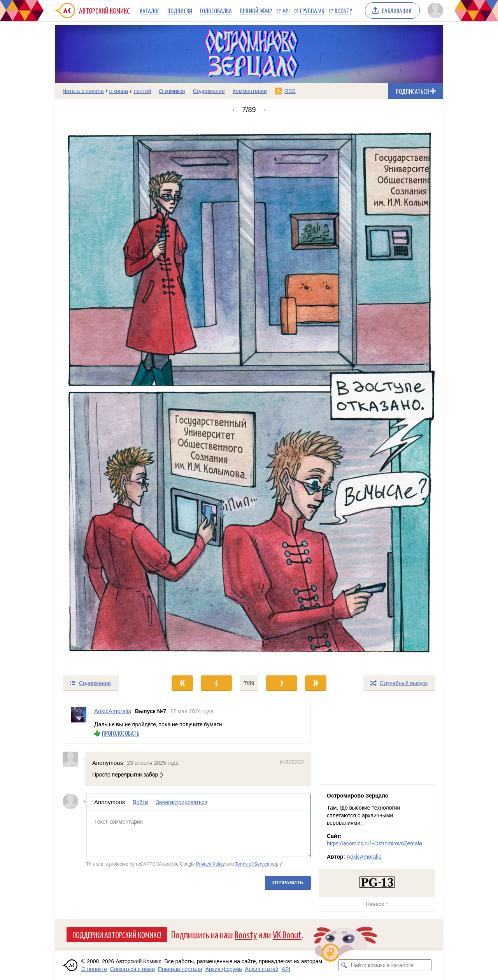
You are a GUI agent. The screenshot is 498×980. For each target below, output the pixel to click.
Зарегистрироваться (181, 802)
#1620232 (292, 762)
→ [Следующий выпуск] (263, 110)
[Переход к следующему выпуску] (249, 394)
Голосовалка (216, 11)
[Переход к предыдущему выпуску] (103, 394)
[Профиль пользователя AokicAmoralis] (79, 721)
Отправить (288, 882)
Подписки (180, 11)
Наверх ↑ (377, 904)
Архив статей (262, 969)
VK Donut (287, 934)
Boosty (343, 11)
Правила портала (180, 969)
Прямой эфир (256, 11)
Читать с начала (83, 91)
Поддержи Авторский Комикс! (117, 934)
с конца (119, 91)
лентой (142, 91)
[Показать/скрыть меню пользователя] (434, 11)
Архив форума (224, 969)
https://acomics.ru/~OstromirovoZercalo (374, 843)
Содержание (209, 91)
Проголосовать (121, 733)
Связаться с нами (132, 969)
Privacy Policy (210, 864)
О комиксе (172, 91)
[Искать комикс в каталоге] (344, 965)
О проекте (94, 969)
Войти (140, 802)
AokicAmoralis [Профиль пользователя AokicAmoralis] (113, 711)
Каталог (150, 11)
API (286, 11)
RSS (290, 91)
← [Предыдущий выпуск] (235, 110)
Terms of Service (252, 864)
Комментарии (250, 91)
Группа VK (312, 11)
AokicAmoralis (364, 857)
